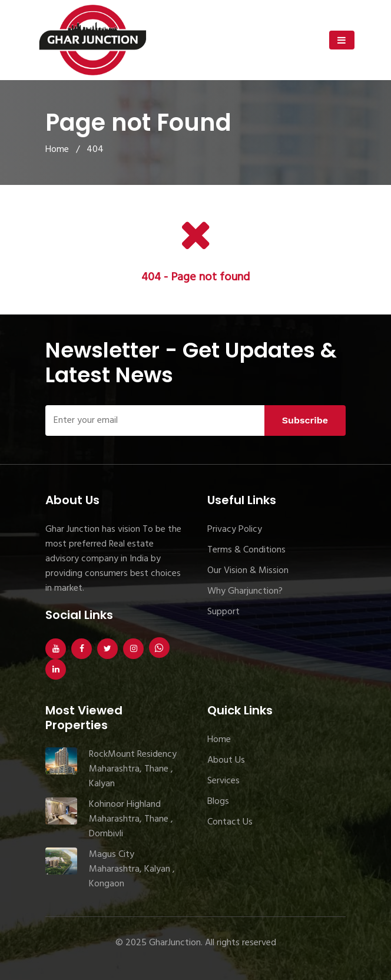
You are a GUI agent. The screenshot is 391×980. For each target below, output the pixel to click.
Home (57, 150)
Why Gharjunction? (245, 591)
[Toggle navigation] (342, 40)
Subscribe (305, 420)
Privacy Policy (235, 529)
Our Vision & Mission (248, 571)
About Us (226, 760)
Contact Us (230, 822)
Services (223, 781)
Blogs (218, 802)
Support (223, 612)
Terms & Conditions (246, 550)
